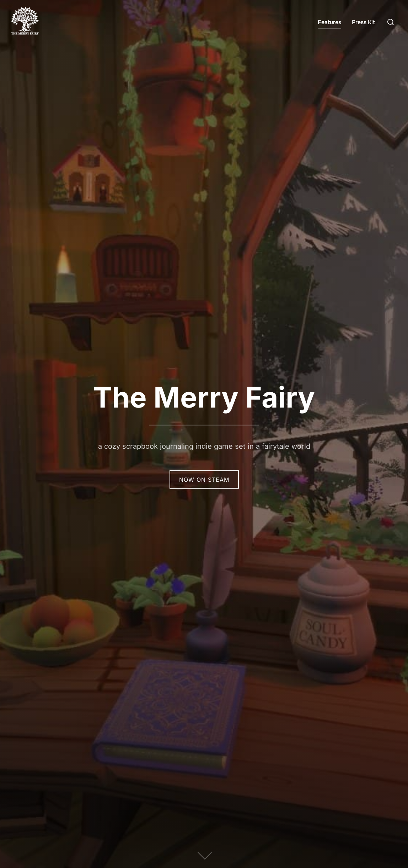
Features (329, 22)
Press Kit (363, 22)
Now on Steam (204, 479)
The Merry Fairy (204, 397)
